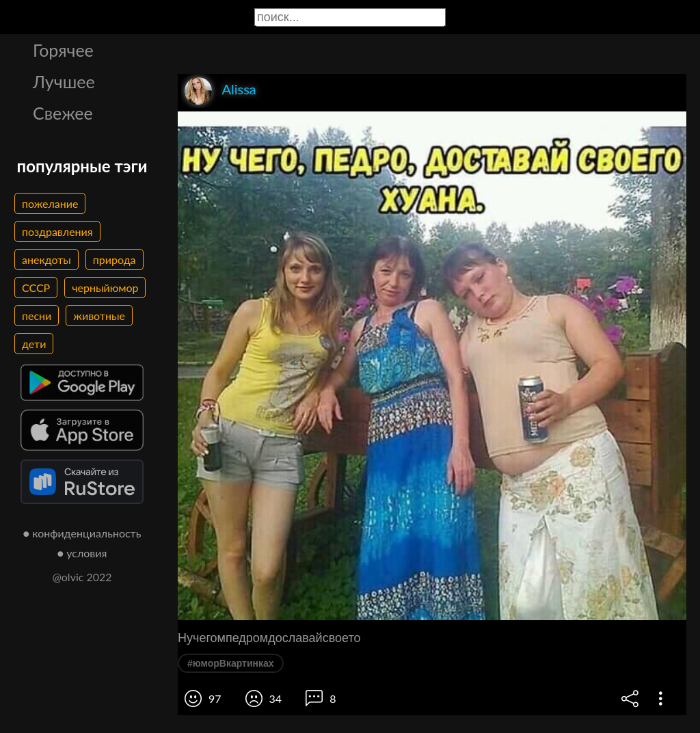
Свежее (63, 113)
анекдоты (46, 259)
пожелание (50, 203)
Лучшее (64, 81)
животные (99, 316)
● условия (82, 553)
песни (37, 316)
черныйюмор (105, 288)
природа (115, 259)
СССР (36, 288)
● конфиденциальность (82, 533)
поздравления (57, 231)
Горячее (63, 50)
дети (34, 344)
